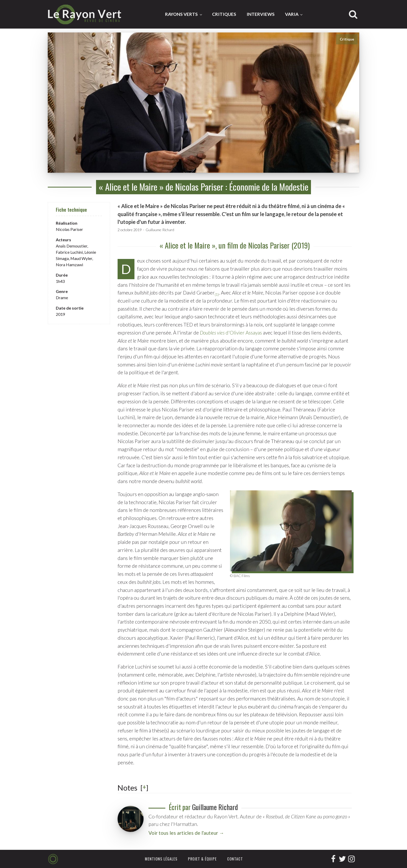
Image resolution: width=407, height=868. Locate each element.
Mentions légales (161, 859)
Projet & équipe (202, 859)
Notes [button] (127, 788)
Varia (292, 14)
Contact (235, 859)
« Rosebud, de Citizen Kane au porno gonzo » (306, 816)
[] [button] (144, 787)
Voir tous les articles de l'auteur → (186, 833)
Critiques (224, 14)
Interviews (261, 14)
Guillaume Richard (160, 230)
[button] (217, 293)
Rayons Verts (181, 14)
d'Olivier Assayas (231, 333)
